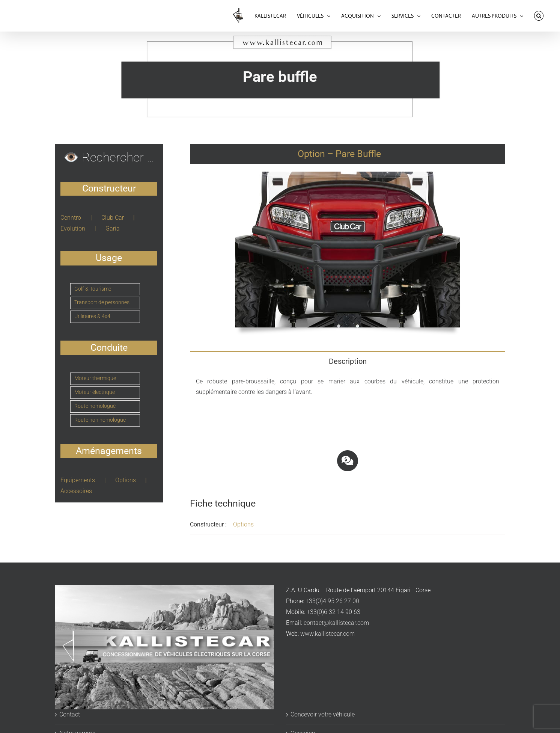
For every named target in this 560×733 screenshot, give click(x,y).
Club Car (113, 218)
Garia (113, 228)
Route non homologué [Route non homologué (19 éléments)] (100, 420)
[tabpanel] (348, 391)
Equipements (78, 480)
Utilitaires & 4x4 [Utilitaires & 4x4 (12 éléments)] (92, 316)
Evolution (73, 228)
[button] (539, 16)
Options (243, 524)
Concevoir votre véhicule (323, 714)
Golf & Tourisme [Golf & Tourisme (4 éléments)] (93, 289)
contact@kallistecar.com (336, 623)
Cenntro (71, 218)
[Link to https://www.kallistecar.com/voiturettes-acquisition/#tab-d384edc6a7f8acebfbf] (348, 461)
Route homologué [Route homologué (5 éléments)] (95, 406)
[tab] (348, 361)
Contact (70, 714)
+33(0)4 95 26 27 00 (332, 601)
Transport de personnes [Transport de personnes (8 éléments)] (102, 302)
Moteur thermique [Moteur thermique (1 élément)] (95, 378)
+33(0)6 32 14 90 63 (333, 612)
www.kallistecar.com (327, 634)
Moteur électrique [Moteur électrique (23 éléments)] (95, 392)
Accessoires (76, 491)
